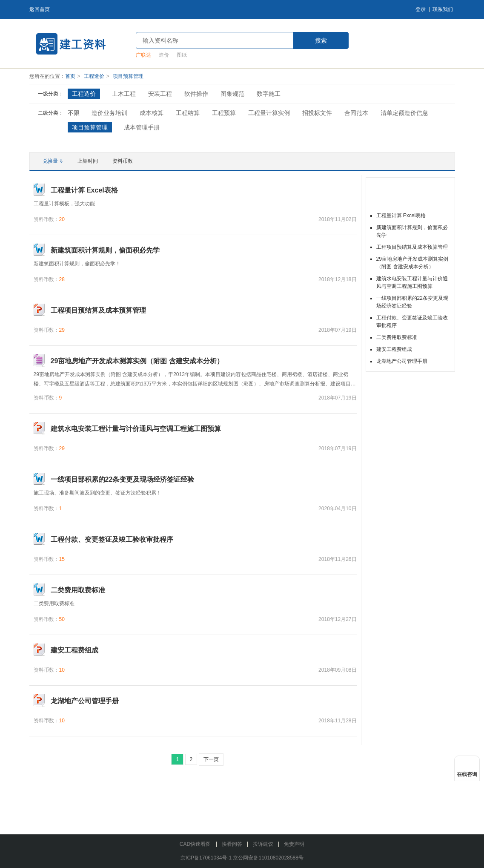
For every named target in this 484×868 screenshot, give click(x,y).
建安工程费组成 (394, 349)
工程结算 (188, 113)
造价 (164, 55)
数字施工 (269, 94)
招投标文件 (317, 113)
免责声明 (294, 844)
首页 (70, 76)
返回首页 (40, 9)
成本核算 (152, 113)
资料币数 (123, 161)
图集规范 (232, 94)
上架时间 (88, 161)
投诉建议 (263, 844)
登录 (421, 9)
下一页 (211, 759)
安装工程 (160, 94)
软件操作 (196, 94)
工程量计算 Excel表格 (401, 216)
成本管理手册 (142, 127)
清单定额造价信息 (404, 113)
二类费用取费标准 (397, 337)
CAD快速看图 (195, 844)
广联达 (143, 55)
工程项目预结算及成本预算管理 (412, 247)
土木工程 (124, 94)
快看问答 (232, 844)
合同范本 (356, 113)
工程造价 (94, 76)
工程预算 (224, 113)
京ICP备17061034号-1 (206, 858)
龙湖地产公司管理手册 (402, 361)
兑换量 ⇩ (53, 161)
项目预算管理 (128, 76)
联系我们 (443, 9)
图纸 (182, 55)
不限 (74, 113)
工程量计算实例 (269, 113)
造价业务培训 (109, 113)
